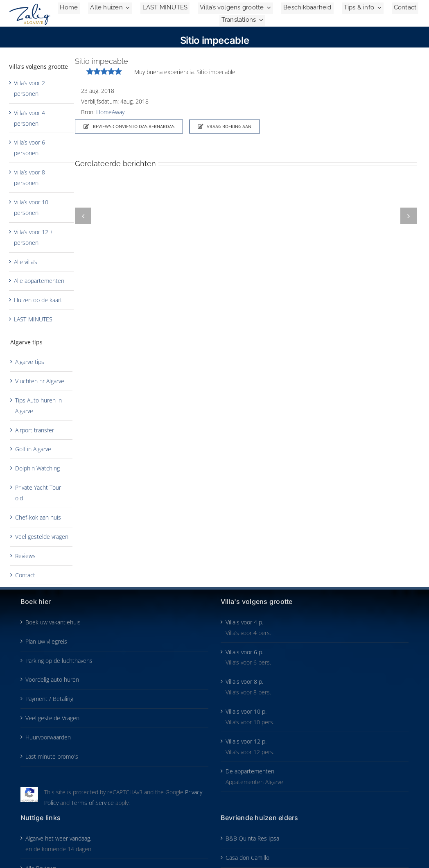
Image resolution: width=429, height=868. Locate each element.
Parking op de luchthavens (59, 661)
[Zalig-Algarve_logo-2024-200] (30, 6)
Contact (25, 575)
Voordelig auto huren (52, 679)
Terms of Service (93, 803)
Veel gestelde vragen (42, 537)
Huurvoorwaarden (48, 737)
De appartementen (250, 771)
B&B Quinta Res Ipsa (252, 838)
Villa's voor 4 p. (244, 622)
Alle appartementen (39, 281)
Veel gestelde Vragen (52, 718)
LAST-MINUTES (33, 319)
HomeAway (110, 112)
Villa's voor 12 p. (246, 741)
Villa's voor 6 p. (244, 652)
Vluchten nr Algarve (40, 381)
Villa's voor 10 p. (246, 711)
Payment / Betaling (49, 699)
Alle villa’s (26, 262)
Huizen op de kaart (38, 300)
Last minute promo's (52, 756)
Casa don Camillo (247, 858)
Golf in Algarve (33, 449)
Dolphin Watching (37, 468)
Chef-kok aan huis (38, 517)
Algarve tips (30, 362)
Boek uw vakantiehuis (53, 622)
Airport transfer (35, 430)
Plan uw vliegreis (46, 641)
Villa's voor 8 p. (244, 682)
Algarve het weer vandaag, (58, 838)
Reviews (25, 556)
